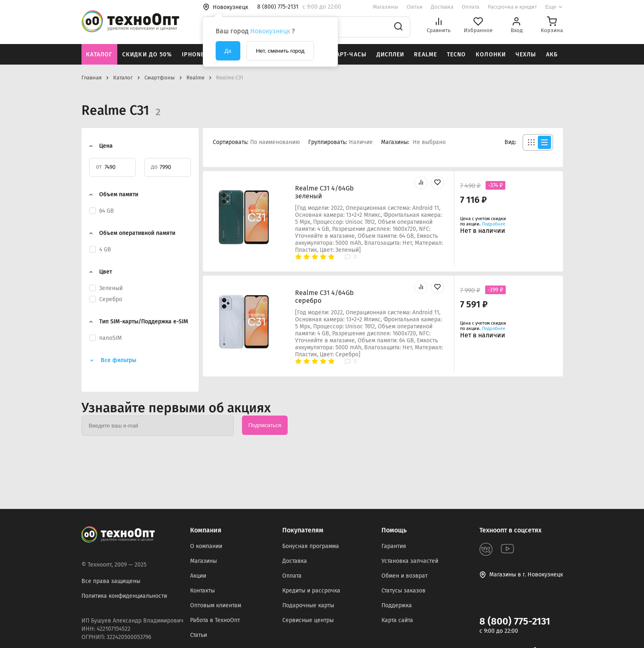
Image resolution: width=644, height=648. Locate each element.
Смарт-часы (347, 55)
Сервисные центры (308, 620)
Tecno (457, 55)
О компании (206, 546)
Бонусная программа (311, 546)
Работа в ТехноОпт (215, 620)
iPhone (193, 55)
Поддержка (397, 605)
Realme (425, 55)
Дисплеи (391, 55)
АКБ (552, 55)
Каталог (99, 55)
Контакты (202, 591)
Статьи (415, 7)
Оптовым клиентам (216, 605)
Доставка (442, 7)
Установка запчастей (410, 561)
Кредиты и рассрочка (311, 591)
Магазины (386, 7)
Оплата (471, 7)
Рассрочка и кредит (512, 7)
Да (228, 51)
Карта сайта (397, 620)
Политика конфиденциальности (124, 596)
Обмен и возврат (405, 576)
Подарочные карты (308, 605)
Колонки (491, 55)
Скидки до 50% (147, 55)
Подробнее (494, 224)
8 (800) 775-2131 (515, 621)
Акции (198, 576)
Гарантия (394, 546)
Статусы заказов (403, 591)
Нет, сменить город (280, 51)
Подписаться (265, 425)
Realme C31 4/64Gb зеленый (324, 192)
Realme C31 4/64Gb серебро (324, 297)
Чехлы (526, 55)
